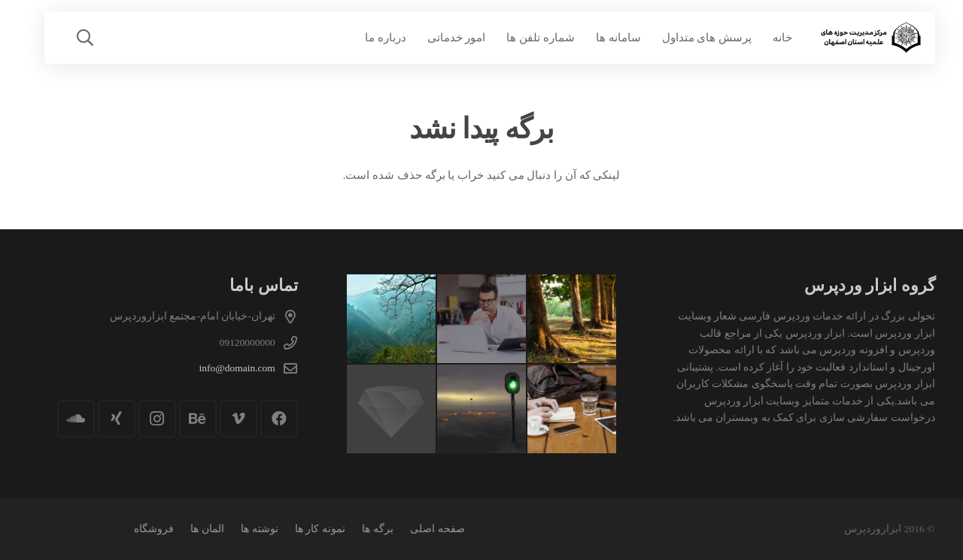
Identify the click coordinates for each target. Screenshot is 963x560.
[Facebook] (279, 419)
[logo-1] (870, 38)
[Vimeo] (238, 419)
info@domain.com (237, 368)
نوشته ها (259, 529)
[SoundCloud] (76, 419)
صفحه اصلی (437, 529)
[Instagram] (157, 419)
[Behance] (198, 419)
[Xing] (117, 419)
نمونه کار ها (320, 529)
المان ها (207, 529)
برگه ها (377, 529)
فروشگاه (154, 529)
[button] (85, 38)
